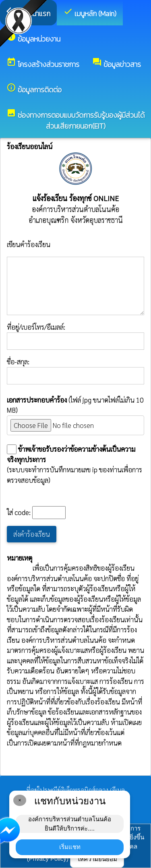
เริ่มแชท (70, 847)
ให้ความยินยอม (97, 859)
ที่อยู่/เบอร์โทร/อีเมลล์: (75, 336)
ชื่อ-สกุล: (75, 371)
